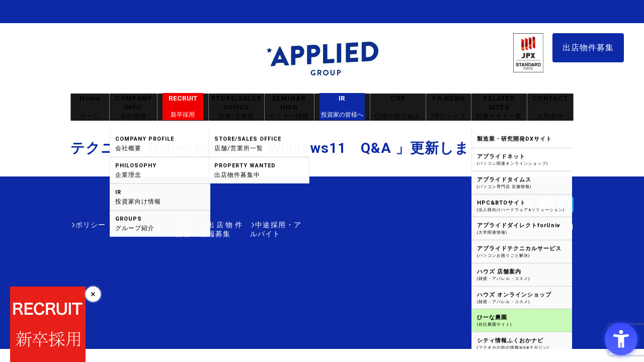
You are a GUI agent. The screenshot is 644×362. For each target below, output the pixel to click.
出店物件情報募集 (183, 225)
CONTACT (550, 107)
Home (90, 107)
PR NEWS (449, 107)
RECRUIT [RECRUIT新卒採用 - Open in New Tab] (183, 107)
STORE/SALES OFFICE (236, 107)
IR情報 (129, 225)
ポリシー (91, 225)
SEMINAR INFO (289, 107)
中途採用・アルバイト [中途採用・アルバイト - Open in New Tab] (264, 225)
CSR (398, 107)
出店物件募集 (588, 48)
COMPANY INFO (133, 107)
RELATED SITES (499, 107)
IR (342, 107)
